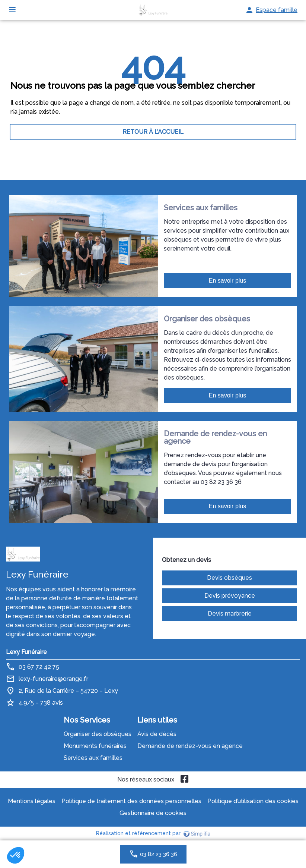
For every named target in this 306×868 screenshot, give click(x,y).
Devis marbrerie (230, 614)
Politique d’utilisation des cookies (253, 801)
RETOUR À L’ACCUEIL (153, 132)
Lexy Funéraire (26, 652)
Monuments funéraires (95, 746)
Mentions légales (32, 801)
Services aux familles (93, 758)
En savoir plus (228, 281)
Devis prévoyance (230, 596)
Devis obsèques (229, 578)
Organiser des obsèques (98, 734)
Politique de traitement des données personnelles (131, 801)
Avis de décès (157, 734)
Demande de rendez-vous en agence (190, 746)
